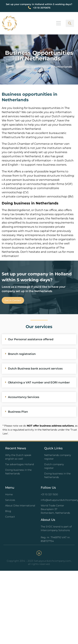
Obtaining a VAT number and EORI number (39, 382)
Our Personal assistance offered (31, 339)
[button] (59, 23)
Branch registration (22, 354)
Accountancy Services (24, 397)
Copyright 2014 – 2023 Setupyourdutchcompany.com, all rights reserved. (39, 562)
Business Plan (18, 412)
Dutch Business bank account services (35, 369)
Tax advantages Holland (19, 464)
